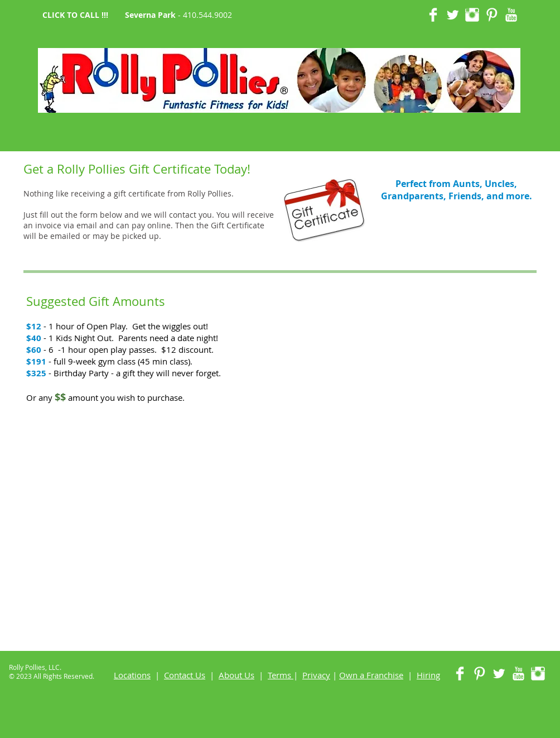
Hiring (428, 675)
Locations (132, 675)
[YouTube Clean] (511, 15)
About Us (236, 675)
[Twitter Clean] (453, 15)
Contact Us (185, 675)
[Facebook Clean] (433, 15)
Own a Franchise (371, 675)
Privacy (316, 675)
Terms (279, 675)
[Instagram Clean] (472, 15)
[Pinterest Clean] (492, 15)
